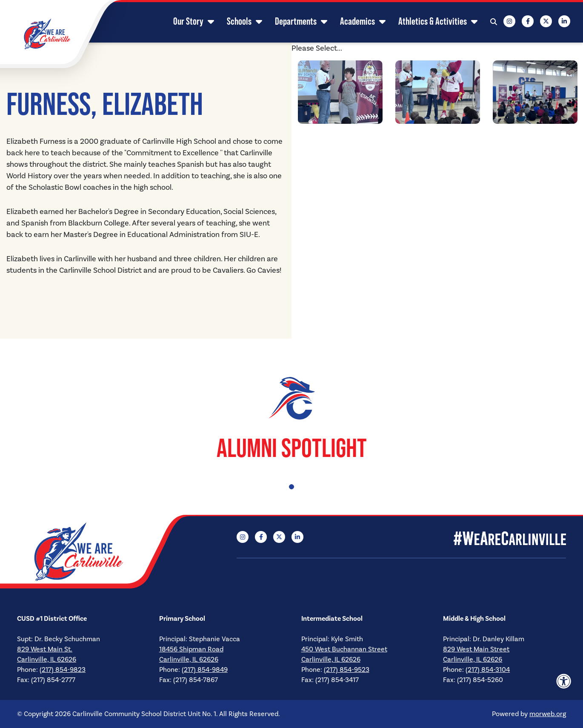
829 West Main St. (45, 649)
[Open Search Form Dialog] (494, 21)
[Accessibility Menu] (564, 681)
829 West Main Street (476, 649)
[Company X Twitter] (546, 21)
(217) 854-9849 (205, 670)
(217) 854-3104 (488, 670)
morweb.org (548, 714)
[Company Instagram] (509, 21)
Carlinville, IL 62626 (47, 659)
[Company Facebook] (528, 21)
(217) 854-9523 (347, 670)
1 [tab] (291, 487)
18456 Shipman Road (191, 649)
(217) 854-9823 (63, 670)
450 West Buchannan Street (344, 649)
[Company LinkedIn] (564, 21)
